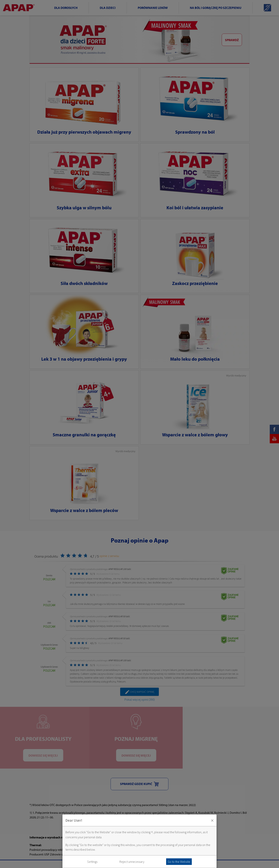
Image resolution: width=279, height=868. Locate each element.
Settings (92, 862)
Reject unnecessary (132, 862)
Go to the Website (179, 862)
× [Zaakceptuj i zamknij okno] (212, 820)
